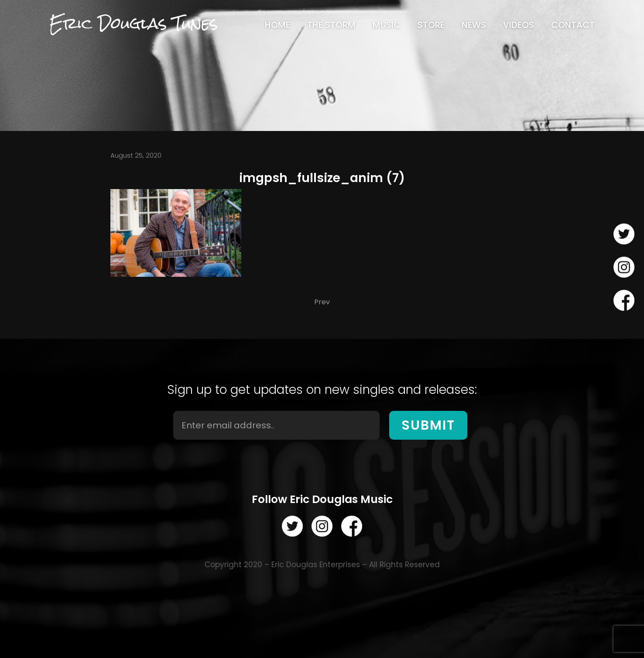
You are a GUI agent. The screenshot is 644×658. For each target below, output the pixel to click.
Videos (519, 25)
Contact (573, 25)
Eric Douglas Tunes (134, 23)
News (474, 25)
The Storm (331, 25)
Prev (322, 302)
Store (431, 25)
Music (387, 25)
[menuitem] (277, 25)
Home (277, 25)
